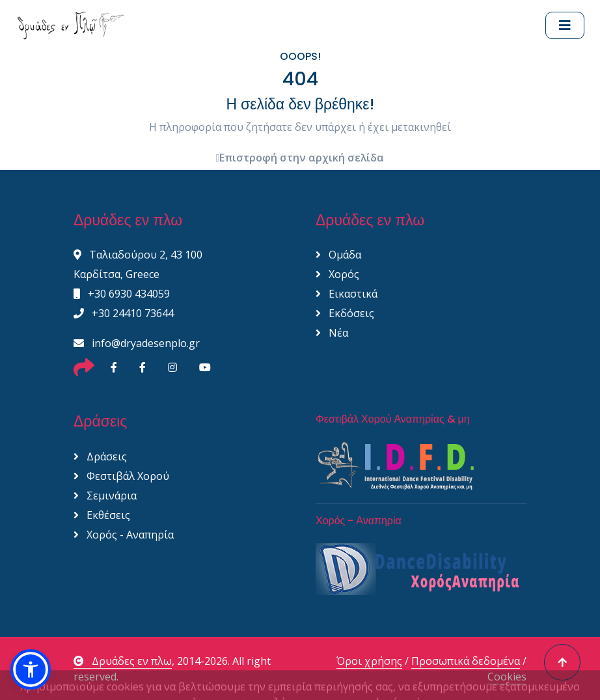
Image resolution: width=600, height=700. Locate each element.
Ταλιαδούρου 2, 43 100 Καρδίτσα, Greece (138, 264)
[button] (31, 669)
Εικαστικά (347, 294)
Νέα (332, 333)
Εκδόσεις (345, 313)
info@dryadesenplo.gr (137, 343)
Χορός (337, 274)
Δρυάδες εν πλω (123, 661)
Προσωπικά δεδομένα (466, 661)
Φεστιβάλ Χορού (121, 476)
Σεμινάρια (105, 496)
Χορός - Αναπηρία (124, 535)
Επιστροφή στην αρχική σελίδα (300, 158)
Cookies (507, 677)
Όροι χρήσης (369, 661)
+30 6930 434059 (122, 294)
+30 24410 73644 (124, 313)
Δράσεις (100, 456)
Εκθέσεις (102, 515)
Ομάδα (338, 255)
